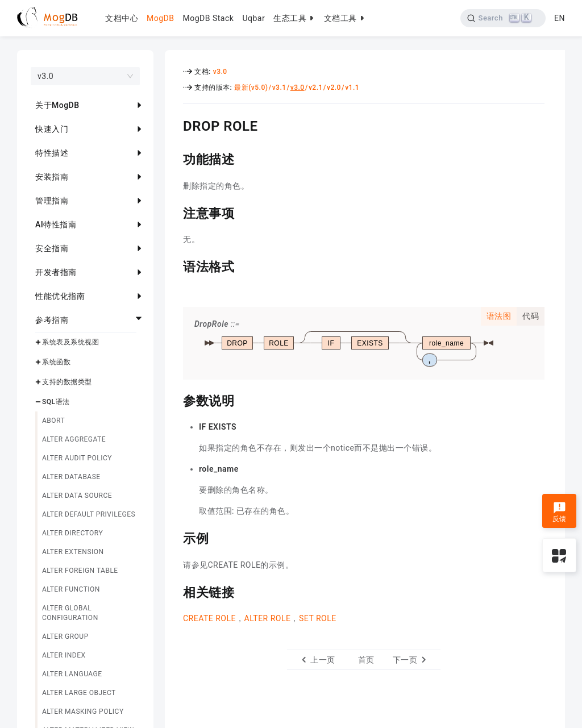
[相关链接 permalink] (174, 591)
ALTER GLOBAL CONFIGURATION (70, 613)
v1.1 (352, 88)
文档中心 (122, 18)
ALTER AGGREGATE (74, 439)
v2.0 (334, 88)
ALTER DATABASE (71, 477)
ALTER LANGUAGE (72, 674)
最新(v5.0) (251, 88)
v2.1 (316, 88)
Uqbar (253, 18)
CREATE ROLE (209, 618)
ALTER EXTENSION (73, 552)
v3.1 (279, 88)
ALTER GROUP (65, 637)
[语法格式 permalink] (174, 265)
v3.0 (220, 72)
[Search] (503, 18)
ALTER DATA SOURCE (77, 496)
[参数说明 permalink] (174, 400)
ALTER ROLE (268, 618)
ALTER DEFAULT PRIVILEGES (89, 514)
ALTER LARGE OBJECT (79, 693)
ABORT (53, 421)
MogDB (160, 18)
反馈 (560, 512)
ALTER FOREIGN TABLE (80, 571)
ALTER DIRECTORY (72, 533)
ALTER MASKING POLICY (83, 712)
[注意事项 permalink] (174, 212)
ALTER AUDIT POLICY (77, 458)
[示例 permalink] (174, 537)
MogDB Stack (208, 18)
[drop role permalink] (174, 124)
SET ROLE (318, 618)
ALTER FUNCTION (71, 589)
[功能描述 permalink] (174, 158)
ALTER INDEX (64, 655)
